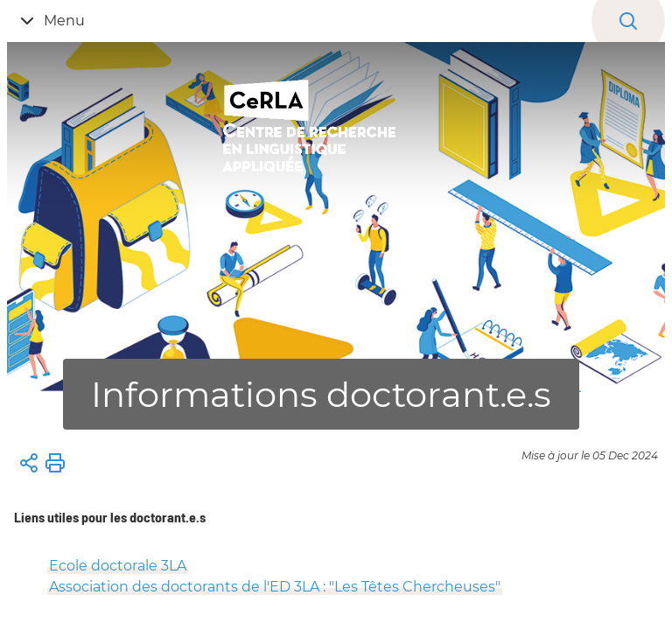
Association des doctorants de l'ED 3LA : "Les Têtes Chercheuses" (275, 587)
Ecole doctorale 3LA (118, 566)
